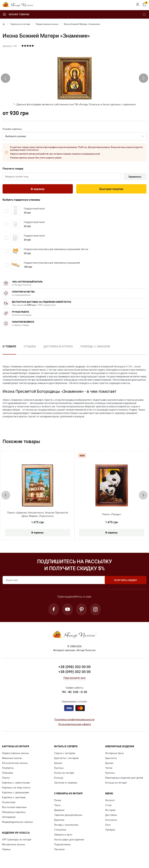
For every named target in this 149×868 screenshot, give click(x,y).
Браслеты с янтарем (66, 758)
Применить (135, 177)
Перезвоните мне (74, 678)
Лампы (6, 850)
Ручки (58, 801)
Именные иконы (12, 758)
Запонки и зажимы (66, 783)
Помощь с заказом (95, 347)
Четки (109, 768)
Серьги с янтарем (65, 754)
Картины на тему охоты (16, 788)
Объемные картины (14, 812)
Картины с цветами (14, 798)
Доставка (111, 815)
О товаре (9, 347)
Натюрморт (9, 817)
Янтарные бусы (115, 754)
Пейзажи (7, 773)
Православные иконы (47, 24)
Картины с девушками (16, 793)
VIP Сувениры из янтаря (17, 840)
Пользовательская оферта (74, 725)
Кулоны (59, 768)
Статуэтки (60, 830)
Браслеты (111, 758)
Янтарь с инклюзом (66, 825)
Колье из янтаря (64, 773)
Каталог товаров (16, 14)
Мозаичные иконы (13, 845)
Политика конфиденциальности (74, 720)
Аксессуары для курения (69, 840)
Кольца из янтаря (116, 783)
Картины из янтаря (20, 24)
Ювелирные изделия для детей (124, 778)
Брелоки (59, 820)
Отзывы (30, 347)
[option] (30, 349)
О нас (109, 806)
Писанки (59, 850)
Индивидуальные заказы (17, 822)
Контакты (111, 820)
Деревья (59, 810)
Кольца (59, 778)
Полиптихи (9, 803)
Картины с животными (16, 783)
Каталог (110, 801)
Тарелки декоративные (68, 815)
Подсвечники (62, 845)
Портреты (8, 768)
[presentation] (6, 78)
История (110, 810)
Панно (6, 778)
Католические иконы (15, 763)
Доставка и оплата (58, 347)
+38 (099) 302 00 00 (74, 672)
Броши (58, 763)
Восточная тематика (14, 808)
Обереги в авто (63, 835)
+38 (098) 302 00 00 (74, 667)
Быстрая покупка (111, 189)
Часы (57, 806)
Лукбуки (110, 830)
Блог (108, 825)
